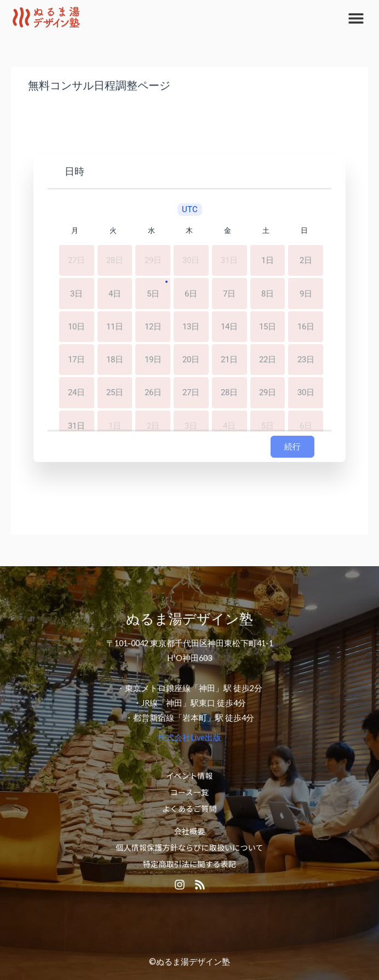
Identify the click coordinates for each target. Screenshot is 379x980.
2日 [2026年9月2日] (153, 425)
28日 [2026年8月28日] (229, 392)
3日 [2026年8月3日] (76, 294)
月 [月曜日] (75, 231)
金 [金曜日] (228, 231)
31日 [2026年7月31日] (229, 261)
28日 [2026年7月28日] (115, 261)
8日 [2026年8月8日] (268, 294)
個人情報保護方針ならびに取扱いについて (189, 847)
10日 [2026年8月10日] (76, 327)
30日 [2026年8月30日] (306, 392)
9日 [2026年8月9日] (306, 294)
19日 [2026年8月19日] (153, 360)
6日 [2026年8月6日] (191, 294)
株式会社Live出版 (190, 737)
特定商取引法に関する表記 (190, 864)
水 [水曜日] (151, 231)
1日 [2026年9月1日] (115, 425)
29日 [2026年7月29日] (153, 261)
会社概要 (190, 831)
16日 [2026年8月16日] (306, 327)
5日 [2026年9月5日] (268, 425)
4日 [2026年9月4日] (229, 425)
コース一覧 (190, 792)
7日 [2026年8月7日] (229, 294)
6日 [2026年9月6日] (306, 425)
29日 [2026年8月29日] (268, 392)
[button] (356, 18)
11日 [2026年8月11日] (115, 327)
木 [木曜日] (189, 231)
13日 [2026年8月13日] (191, 327)
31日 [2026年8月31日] (76, 425)
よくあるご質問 (189, 808)
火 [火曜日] (113, 231)
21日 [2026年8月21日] (229, 360)
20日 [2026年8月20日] (191, 360)
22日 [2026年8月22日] (268, 360)
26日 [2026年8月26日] (153, 392)
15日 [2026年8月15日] (268, 327)
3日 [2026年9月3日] (191, 425)
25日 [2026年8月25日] (115, 392)
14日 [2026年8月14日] (229, 327)
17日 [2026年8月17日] (76, 360)
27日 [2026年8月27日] (191, 392)
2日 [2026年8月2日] (306, 261)
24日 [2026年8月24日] (76, 392)
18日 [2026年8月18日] (115, 360)
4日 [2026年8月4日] (115, 294)
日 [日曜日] (304, 231)
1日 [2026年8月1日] (268, 261)
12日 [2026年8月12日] (153, 327)
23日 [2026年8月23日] (306, 360)
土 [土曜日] (266, 231)
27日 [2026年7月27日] (76, 261)
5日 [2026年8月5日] (153, 294)
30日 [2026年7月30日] (191, 261)
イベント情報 (189, 776)
